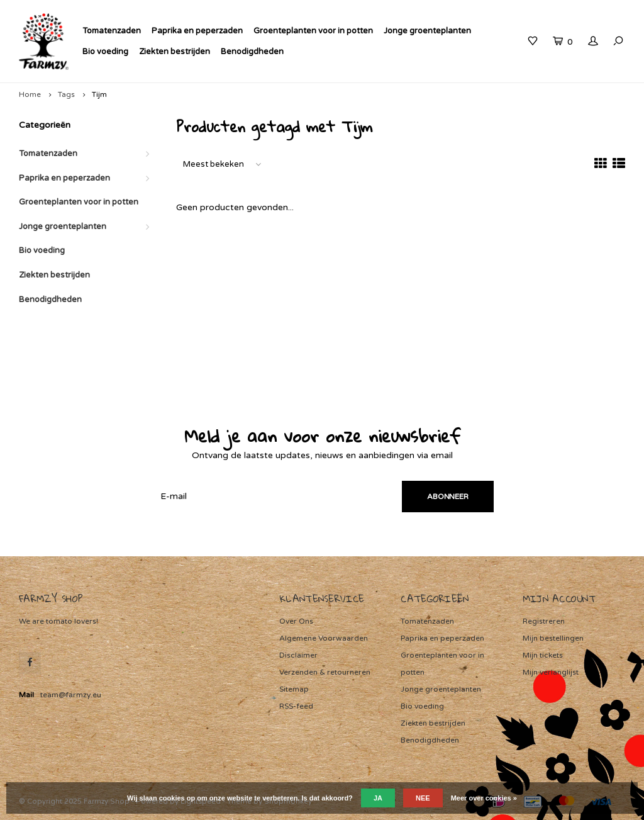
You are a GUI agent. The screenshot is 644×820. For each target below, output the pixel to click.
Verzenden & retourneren (325, 672)
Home (30, 94)
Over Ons (296, 621)
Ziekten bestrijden (175, 52)
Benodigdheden (252, 52)
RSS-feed (296, 706)
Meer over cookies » (484, 798)
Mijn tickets (543, 655)
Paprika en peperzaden (197, 31)
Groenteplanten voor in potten (313, 31)
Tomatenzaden (112, 31)
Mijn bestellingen (553, 638)
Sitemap (294, 689)
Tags (66, 94)
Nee (423, 798)
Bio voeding (105, 52)
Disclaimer (298, 655)
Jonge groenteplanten (427, 31)
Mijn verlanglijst (551, 672)
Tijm (99, 94)
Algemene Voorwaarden (324, 638)
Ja (378, 798)
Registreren (544, 621)
